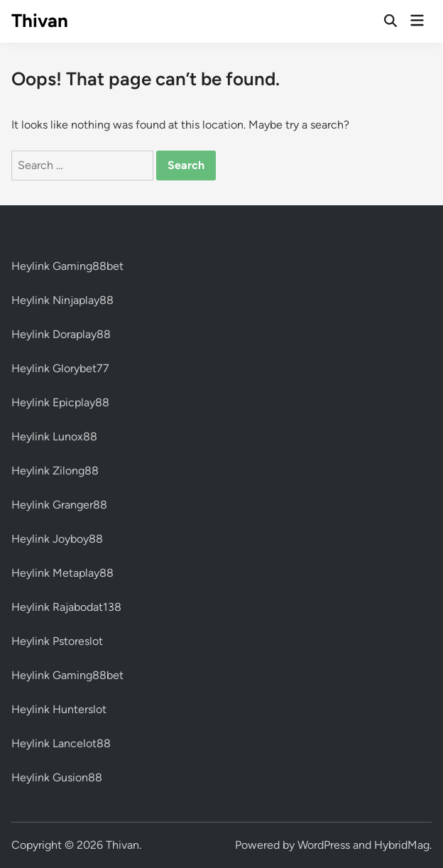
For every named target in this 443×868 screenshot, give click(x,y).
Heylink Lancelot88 (61, 743)
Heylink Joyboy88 (57, 539)
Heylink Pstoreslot (57, 641)
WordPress (324, 845)
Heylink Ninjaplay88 (62, 300)
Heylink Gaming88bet (67, 266)
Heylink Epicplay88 (60, 402)
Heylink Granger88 (59, 505)
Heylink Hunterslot (59, 709)
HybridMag (402, 845)
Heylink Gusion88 (57, 777)
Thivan (40, 21)
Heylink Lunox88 (54, 436)
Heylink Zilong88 (55, 471)
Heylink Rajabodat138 (66, 607)
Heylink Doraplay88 (61, 334)
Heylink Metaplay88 (62, 573)
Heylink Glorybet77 (60, 368)
